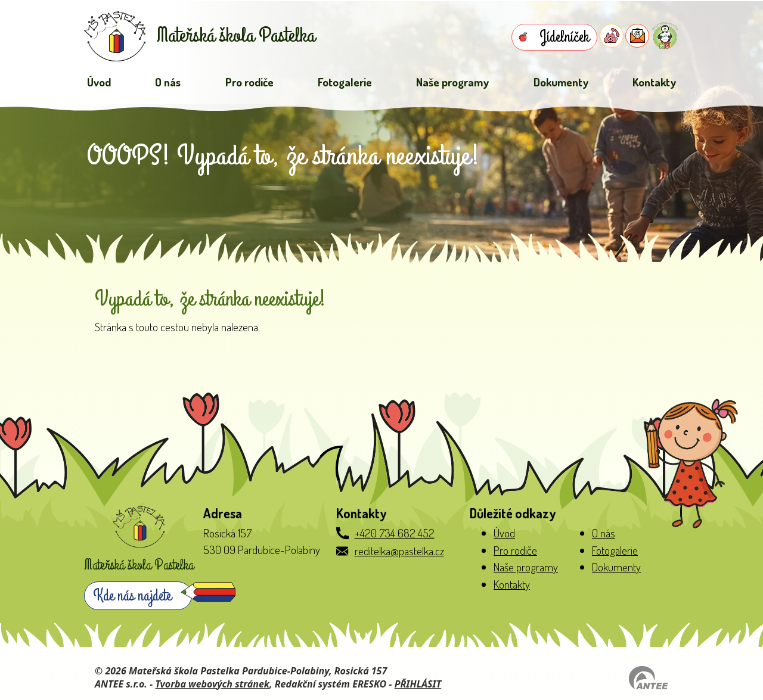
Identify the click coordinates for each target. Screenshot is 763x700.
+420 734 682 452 (395, 533)
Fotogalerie (345, 82)
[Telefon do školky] (612, 36)
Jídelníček (564, 37)
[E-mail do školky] (637, 36)
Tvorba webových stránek (212, 684)
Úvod (99, 82)
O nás (168, 82)
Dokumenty (561, 82)
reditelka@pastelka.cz (399, 551)
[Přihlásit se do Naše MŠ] (665, 35)
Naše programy (452, 82)
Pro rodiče (249, 82)
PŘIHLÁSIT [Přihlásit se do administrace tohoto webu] (418, 684)
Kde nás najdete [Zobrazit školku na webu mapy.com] (132, 596)
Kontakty (654, 82)
